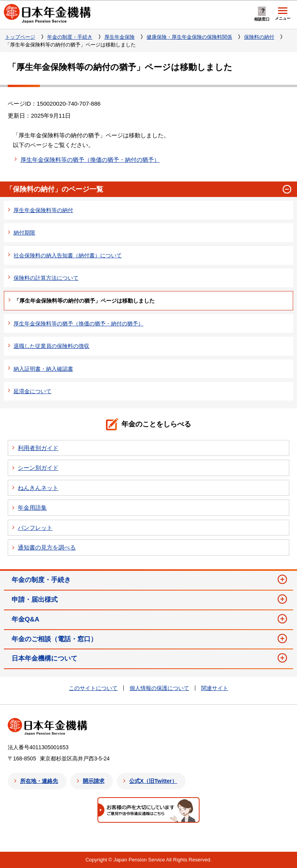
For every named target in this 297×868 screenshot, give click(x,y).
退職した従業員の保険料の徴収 (51, 346)
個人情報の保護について (159, 688)
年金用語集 (32, 508)
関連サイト (215, 688)
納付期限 (24, 233)
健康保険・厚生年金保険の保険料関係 (189, 37)
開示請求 (94, 781)
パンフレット (35, 528)
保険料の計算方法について (46, 278)
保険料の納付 (259, 37)
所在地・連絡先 (39, 781)
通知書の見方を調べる (47, 547)
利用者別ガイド (38, 448)
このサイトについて (93, 688)
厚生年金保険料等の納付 (43, 210)
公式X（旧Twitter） (153, 781)
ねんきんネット (38, 488)
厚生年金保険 (119, 37)
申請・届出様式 (35, 600)
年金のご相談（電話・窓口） (54, 639)
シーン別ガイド (38, 468)
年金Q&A (26, 619)
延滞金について (32, 391)
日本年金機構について (44, 658)
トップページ (20, 37)
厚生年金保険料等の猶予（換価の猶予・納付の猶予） (90, 160)
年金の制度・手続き (70, 37)
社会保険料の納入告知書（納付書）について (68, 255)
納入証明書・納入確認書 (43, 369)
